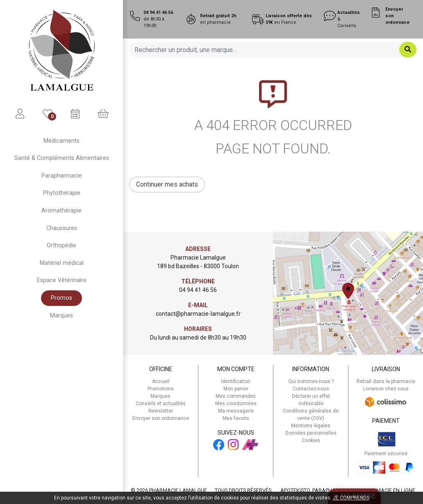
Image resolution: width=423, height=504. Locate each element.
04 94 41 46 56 (198, 290)
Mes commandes (236, 396)
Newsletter (161, 411)
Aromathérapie (61, 211)
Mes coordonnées (236, 404)
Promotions (161, 389)
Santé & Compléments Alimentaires (62, 158)
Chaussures (62, 228)
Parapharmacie (62, 176)
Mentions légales (311, 426)
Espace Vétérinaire (62, 280)
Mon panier (236, 389)
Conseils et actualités (161, 404)
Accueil (161, 381)
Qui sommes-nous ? (311, 381)
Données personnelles (311, 433)
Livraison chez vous (386, 389)
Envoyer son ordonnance (161, 418)
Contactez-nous (311, 389)
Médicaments (61, 141)
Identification (236, 381)
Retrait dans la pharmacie (386, 381)
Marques (61, 316)
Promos (61, 298)
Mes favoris (236, 418)
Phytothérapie (62, 193)
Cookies (311, 440)
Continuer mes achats (167, 184)
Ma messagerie (236, 411)
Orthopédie (61, 245)
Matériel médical (62, 263)
